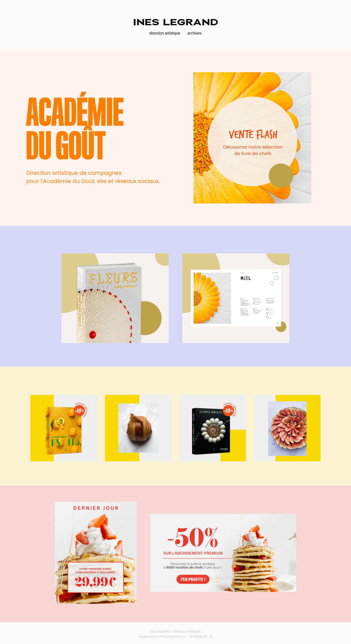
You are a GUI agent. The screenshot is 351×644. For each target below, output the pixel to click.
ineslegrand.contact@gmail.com (162, 637)
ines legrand (176, 22)
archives (195, 33)
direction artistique (165, 33)
